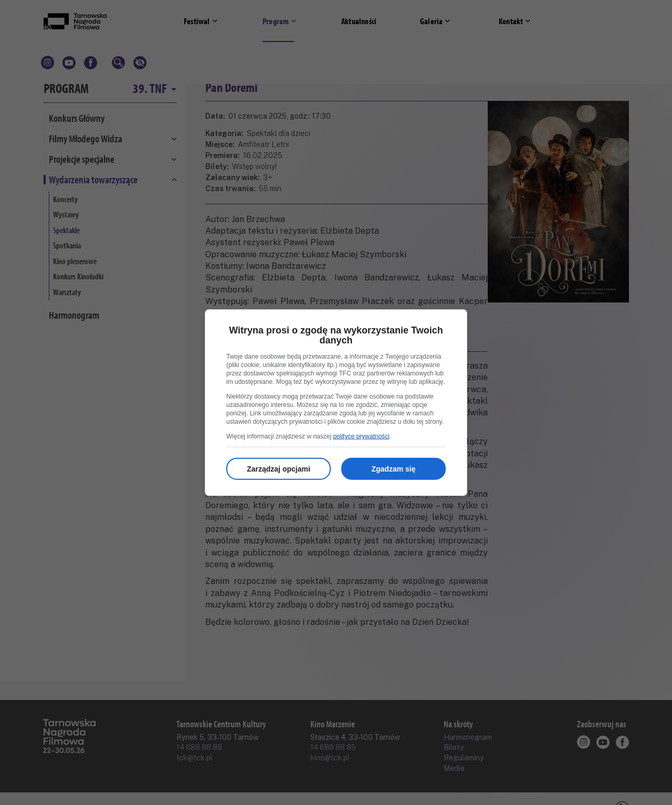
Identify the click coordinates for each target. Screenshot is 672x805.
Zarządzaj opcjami (279, 469)
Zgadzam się (393, 469)
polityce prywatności (361, 436)
